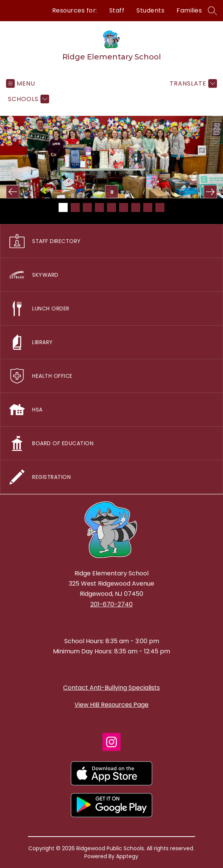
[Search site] (212, 11)
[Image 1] (63, 207)
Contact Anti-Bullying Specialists (111, 688)
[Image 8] (148, 207)
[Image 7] (136, 207)
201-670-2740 (111, 604)
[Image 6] (124, 207)
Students (150, 10)
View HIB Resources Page (111, 705)
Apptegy (127, 856)
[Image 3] (87, 207)
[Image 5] (111, 207)
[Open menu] (21, 83)
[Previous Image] (13, 192)
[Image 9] (160, 207)
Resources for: (75, 10)
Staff (117, 10)
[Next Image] (210, 192)
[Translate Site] (192, 83)
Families (189, 10)
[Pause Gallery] (112, 192)
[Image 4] (99, 207)
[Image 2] (75, 207)
